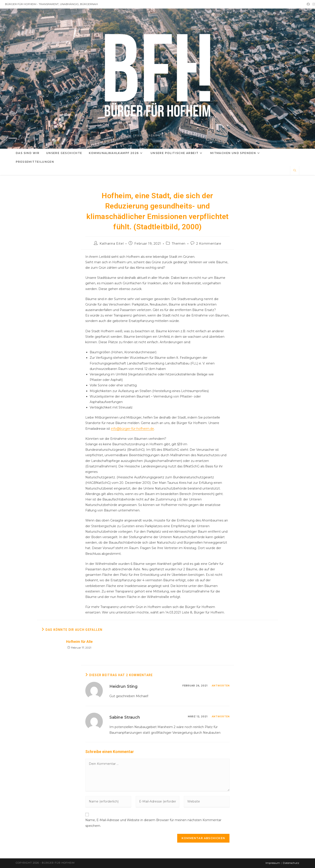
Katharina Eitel (112, 244)
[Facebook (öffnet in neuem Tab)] (308, 4)
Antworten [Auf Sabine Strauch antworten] (221, 717)
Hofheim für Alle (79, 642)
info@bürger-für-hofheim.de (132, 429)
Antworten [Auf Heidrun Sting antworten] (221, 686)
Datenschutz (291, 863)
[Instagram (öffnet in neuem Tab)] (313, 4)
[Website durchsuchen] (295, 171)
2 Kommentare (209, 244)
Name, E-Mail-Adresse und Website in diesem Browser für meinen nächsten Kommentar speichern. (153, 823)
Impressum (273, 863)
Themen (179, 244)
